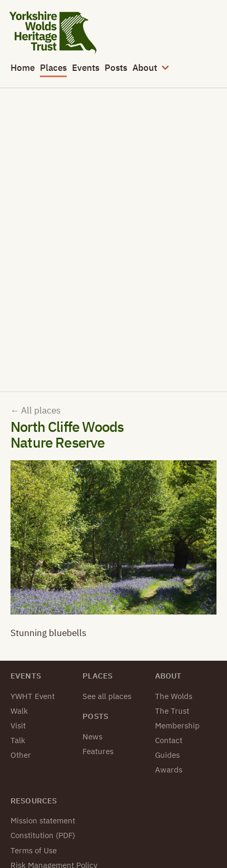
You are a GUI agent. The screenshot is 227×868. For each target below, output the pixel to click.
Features (98, 751)
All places (35, 411)
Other (21, 755)
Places (53, 68)
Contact (169, 740)
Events (86, 68)
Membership (177, 726)
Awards (169, 770)
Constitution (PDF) (43, 835)
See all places (107, 696)
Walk (19, 711)
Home (23, 68)
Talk (18, 740)
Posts (116, 68)
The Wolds (174, 696)
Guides (167, 755)
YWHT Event (33, 696)
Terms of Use (34, 850)
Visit (18, 726)
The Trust (172, 711)
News (92, 737)
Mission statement (43, 821)
